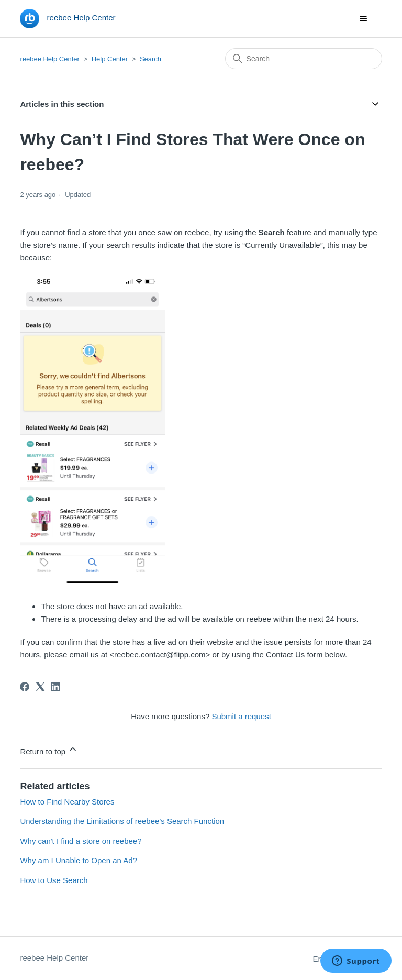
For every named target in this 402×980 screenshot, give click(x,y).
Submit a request (241, 716)
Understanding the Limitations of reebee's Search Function (122, 821)
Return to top (49, 750)
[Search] (304, 59)
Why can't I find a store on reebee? (81, 841)
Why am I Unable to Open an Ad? (78, 860)
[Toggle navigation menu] (364, 19)
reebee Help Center (49, 59)
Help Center (111, 59)
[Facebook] (25, 687)
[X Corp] (40, 687)
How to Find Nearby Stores (67, 802)
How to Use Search (54, 880)
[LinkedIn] (55, 687)
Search (150, 59)
